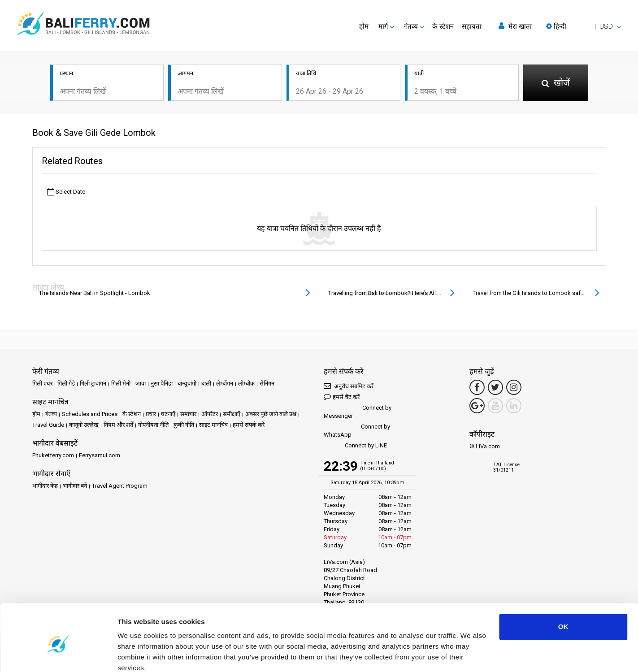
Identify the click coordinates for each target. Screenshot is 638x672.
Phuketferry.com (53, 456)
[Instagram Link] (514, 388)
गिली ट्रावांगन (93, 384)
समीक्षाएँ (232, 415)
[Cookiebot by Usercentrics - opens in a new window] (58, 655)
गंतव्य (51, 415)
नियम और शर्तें (118, 426)
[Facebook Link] (477, 388)
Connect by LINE (355, 447)
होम (364, 26)
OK (563, 588)
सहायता (472, 26)
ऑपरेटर (210, 415)
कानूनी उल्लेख (84, 426)
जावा (141, 384)
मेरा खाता (515, 26)
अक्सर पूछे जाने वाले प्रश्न (271, 415)
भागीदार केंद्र (45, 487)
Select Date (66, 193)
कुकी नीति (184, 426)
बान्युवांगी (187, 384)
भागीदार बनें (75, 487)
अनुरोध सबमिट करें (349, 387)
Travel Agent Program (120, 487)
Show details (138, 654)
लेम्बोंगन (225, 384)
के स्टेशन (443, 26)
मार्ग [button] (383, 26)
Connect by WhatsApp (357, 431)
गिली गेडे (66, 384)
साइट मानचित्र (213, 426)
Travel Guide (48, 426)
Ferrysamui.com (100, 456)
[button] (584, 26)
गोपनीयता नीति (153, 426)
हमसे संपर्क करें (249, 426)
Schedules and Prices (90, 415)
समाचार (188, 415)
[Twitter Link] (495, 388)
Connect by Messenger (358, 413)
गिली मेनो (121, 384)
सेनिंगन (267, 384)
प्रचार (151, 415)
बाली (206, 384)
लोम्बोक (246, 384)
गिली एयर (42, 384)
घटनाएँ (168, 415)
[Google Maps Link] (477, 407)
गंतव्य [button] (411, 26)
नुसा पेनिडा (162, 384)
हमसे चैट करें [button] (342, 397)
